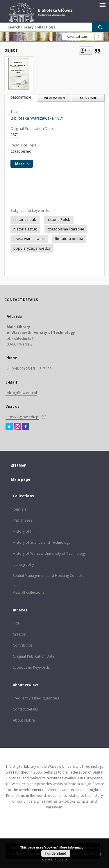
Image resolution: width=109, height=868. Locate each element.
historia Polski (59, 220)
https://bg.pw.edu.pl (22, 417)
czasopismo (21, 151)
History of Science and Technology (42, 542)
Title (16, 623)
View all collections (28, 592)
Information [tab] (54, 98)
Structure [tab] (88, 98)
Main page (21, 479)
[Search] (101, 27)
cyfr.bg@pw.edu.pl (21, 393)
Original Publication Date (34, 656)
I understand (56, 853)
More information (72, 847)
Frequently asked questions (36, 698)
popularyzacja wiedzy (32, 248)
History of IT (23, 531)
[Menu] (102, 5)
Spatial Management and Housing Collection (50, 576)
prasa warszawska (29, 239)
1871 (15, 135)
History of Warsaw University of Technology (49, 553)
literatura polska (69, 239)
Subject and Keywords (31, 667)
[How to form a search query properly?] (99, 37)
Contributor (23, 645)
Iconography (23, 564)
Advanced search (78, 37)
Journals (20, 509)
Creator (19, 634)
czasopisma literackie (66, 229)
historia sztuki (25, 229)
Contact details (25, 709)
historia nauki (25, 220)
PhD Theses (23, 520)
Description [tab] (21, 98)
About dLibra (24, 720)
